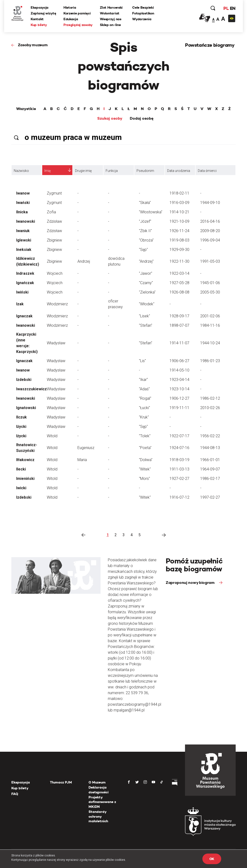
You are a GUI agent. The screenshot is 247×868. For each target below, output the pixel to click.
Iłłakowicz (25, 460)
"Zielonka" (147, 292)
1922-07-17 (179, 436)
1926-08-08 (179, 292)
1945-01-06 (210, 283)
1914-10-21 (179, 212)
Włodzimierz (57, 304)
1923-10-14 (179, 389)
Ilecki (21, 469)
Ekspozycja (40, 7)
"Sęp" (143, 250)
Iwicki (21, 488)
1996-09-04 (210, 240)
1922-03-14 (179, 273)
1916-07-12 (179, 497)
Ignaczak (24, 316)
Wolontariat (110, 13)
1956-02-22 (210, 436)
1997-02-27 (210, 497)
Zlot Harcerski (111, 7)
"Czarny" (146, 283)
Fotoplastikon (143, 13)
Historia (70, 7)
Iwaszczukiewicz (31, 389)
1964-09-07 (210, 469)
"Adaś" (144, 389)
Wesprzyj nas (111, 19)
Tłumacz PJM (61, 782)
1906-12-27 (179, 398)
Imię (48, 171)
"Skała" (145, 203)
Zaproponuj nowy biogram (191, 583)
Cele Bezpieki (143, 7)
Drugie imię (83, 171)
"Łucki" (144, 408)
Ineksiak (24, 250)
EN (233, 8)
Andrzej (84, 261)
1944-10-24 (210, 343)
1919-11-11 (179, 408)
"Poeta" (145, 448)
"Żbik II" (145, 231)
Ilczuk (21, 417)
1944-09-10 (210, 203)
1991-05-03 (210, 261)
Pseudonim (145, 171)
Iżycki (21, 427)
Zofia (51, 212)
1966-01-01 (210, 460)
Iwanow (23, 193)
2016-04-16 (210, 221)
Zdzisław (54, 221)
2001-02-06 (210, 316)
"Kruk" (144, 417)
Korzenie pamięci (77, 13)
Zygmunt (54, 193)
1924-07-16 (179, 448)
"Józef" (145, 221)
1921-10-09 (179, 221)
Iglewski (24, 240)
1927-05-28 (179, 283)
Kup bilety (39, 25)
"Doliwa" (146, 460)
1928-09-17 (179, 316)
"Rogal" (145, 398)
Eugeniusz (86, 448)
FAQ (15, 794)
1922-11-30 (179, 261)
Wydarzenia (142, 19)
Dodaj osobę (142, 118)
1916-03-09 (179, 203)
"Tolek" (145, 436)
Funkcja (112, 171)
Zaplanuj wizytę (43, 13)
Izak (20, 304)
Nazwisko (21, 171)
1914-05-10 (179, 370)
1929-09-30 (179, 250)
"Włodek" (147, 304)
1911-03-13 (179, 469)
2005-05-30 (210, 292)
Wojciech (55, 273)
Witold (52, 436)
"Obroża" (146, 240)
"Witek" (145, 469)
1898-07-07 (179, 325)
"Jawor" (146, 273)
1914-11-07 (179, 343)
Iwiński (22, 292)
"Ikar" (143, 380)
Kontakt (37, 19)
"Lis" (142, 361)
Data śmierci (207, 171)
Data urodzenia (179, 171)
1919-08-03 (179, 240)
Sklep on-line (110, 25)
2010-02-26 (210, 408)
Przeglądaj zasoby (78, 25)
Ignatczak (25, 283)
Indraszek (25, 273)
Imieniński (25, 479)
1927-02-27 (179, 479)
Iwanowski (26, 221)
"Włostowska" (151, 212)
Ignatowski (26, 408)
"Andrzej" (146, 261)
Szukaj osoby (110, 118)
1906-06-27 (179, 361)
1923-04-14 (179, 380)
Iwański (23, 203)
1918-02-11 (179, 193)
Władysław (56, 343)
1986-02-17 (210, 479)
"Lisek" (144, 316)
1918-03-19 (179, 460)
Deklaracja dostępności (99, 790)
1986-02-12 (210, 398)
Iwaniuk (23, 231)
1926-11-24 (179, 231)
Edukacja (71, 19)
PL (226, 8)
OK (212, 859)
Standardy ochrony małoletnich (98, 816)
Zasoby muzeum (33, 45)
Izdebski (24, 380)
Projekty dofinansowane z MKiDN (102, 802)
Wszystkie (26, 109)
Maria (82, 460)
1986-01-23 (210, 361)
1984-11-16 (210, 325)
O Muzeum (97, 782)
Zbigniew (54, 240)
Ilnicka (22, 212)
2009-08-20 (210, 231)
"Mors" (144, 479)
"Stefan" (146, 325)
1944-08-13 (210, 448)
